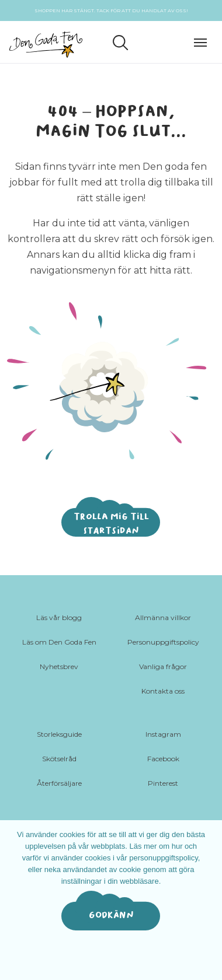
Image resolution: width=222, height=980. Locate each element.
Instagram (163, 734)
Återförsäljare (59, 783)
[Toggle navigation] (203, 41)
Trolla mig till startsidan (111, 524)
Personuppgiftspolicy (163, 642)
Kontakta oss (163, 691)
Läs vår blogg (59, 617)
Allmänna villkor (163, 617)
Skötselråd (59, 759)
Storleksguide (59, 734)
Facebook (163, 759)
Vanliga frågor (163, 666)
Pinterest (163, 783)
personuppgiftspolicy (164, 858)
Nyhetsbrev (59, 666)
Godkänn (111, 915)
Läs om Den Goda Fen (59, 642)
